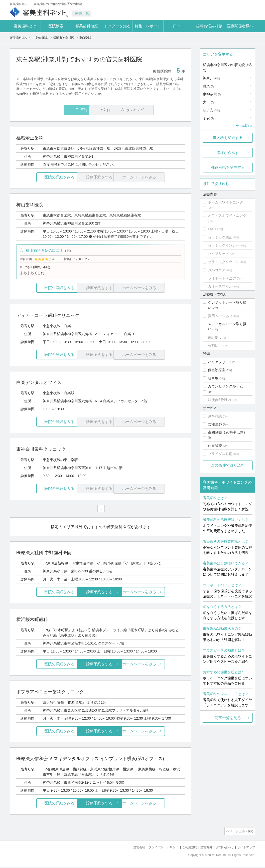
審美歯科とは (25, 26)
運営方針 (203, 848)
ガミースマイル (220, 286)
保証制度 (215, 337)
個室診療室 (217, 370)
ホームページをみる (157, 593)
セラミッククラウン (224, 262)
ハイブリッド (218, 254)
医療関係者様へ (240, 26)
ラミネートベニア (222, 278)
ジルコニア (217, 270)
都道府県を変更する (228, 167)
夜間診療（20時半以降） (227, 432)
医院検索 (56, 26)
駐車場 (213, 378)
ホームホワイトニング (225, 202)
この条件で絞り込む (228, 465)
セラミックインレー (224, 245)
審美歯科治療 (87, 26)
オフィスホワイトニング (227, 215)
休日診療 (215, 446)
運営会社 (131, 848)
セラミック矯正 (220, 237)
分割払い (215, 346)
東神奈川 (213, 94)
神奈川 (211, 78)
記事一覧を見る (228, 718)
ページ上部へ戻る (241, 832)
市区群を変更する (228, 138)
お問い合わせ (223, 848)
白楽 (210, 86)
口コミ (179, 26)
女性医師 (215, 424)
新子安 (211, 110)
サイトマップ (245, 848)
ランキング (156, 110)
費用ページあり (220, 316)
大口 (210, 102)
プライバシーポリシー (157, 848)
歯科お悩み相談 (209, 26)
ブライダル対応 (220, 454)
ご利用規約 (185, 848)
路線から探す (228, 153)
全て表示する (244, 126)
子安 (210, 118)
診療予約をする (101, 593)
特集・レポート (148, 26)
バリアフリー (218, 362)
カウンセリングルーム (225, 386)
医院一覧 (51, 110)
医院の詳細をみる (44, 177)
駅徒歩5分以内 (219, 400)
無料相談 (215, 416)
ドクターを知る (117, 26)
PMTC (213, 229)
